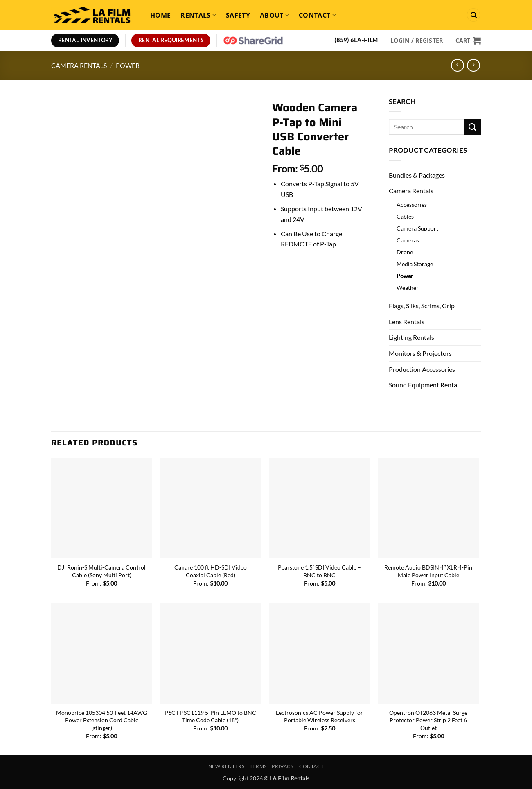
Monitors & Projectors (420, 353)
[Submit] (473, 127)
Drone (405, 252)
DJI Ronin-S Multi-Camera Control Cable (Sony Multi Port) (101, 571)
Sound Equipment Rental (424, 385)
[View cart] (468, 41)
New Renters (227, 766)
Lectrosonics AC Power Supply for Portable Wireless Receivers (319, 717)
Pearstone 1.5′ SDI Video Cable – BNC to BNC (319, 571)
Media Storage (415, 264)
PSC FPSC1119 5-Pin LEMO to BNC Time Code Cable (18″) (211, 717)
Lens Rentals (407, 322)
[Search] (473, 15)
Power (128, 65)
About (274, 15)
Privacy (283, 766)
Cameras (408, 240)
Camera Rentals (79, 65)
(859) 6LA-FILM (356, 40)
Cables (405, 216)
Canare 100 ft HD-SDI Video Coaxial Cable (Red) (211, 571)
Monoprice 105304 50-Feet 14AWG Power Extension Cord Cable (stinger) (101, 720)
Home (160, 15)
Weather (408, 288)
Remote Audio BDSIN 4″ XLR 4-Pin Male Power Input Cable (428, 571)
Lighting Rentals (411, 337)
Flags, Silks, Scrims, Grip (422, 306)
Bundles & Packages (417, 175)
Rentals (198, 15)
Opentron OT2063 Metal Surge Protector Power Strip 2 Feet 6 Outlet (428, 720)
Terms (258, 766)
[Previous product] (473, 65)
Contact (317, 15)
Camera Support (417, 228)
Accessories (412, 205)
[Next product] (457, 65)
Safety (238, 15)
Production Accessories (422, 369)
